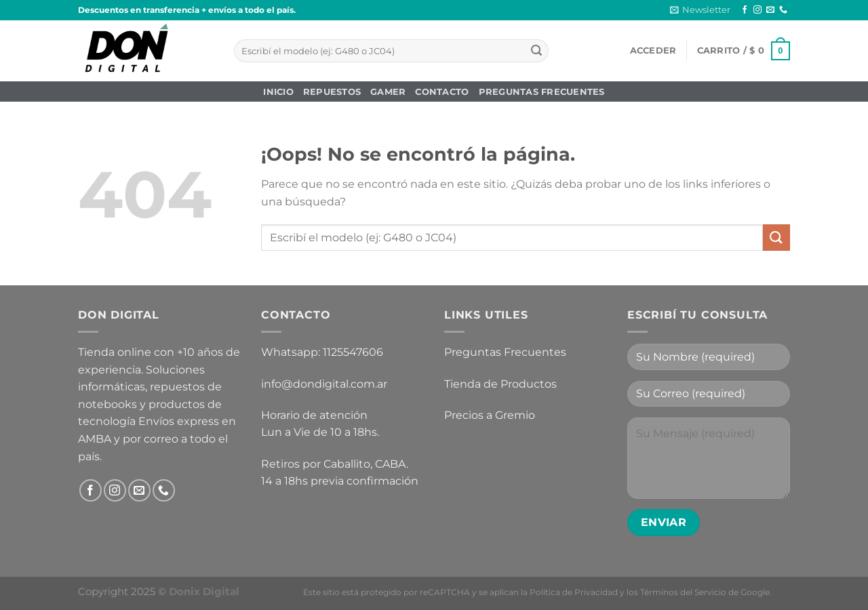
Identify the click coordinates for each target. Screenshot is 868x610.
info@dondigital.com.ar (324, 384)
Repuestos (332, 92)
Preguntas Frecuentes (542, 92)
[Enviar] (536, 51)
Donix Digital (205, 591)
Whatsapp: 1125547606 (322, 352)
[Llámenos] (783, 10)
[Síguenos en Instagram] (757, 10)
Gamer (388, 92)
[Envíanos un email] (770, 10)
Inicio (278, 92)
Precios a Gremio (490, 415)
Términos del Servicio (683, 592)
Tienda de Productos (500, 384)
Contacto (442, 92)
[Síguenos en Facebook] (745, 10)
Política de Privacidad (574, 592)
